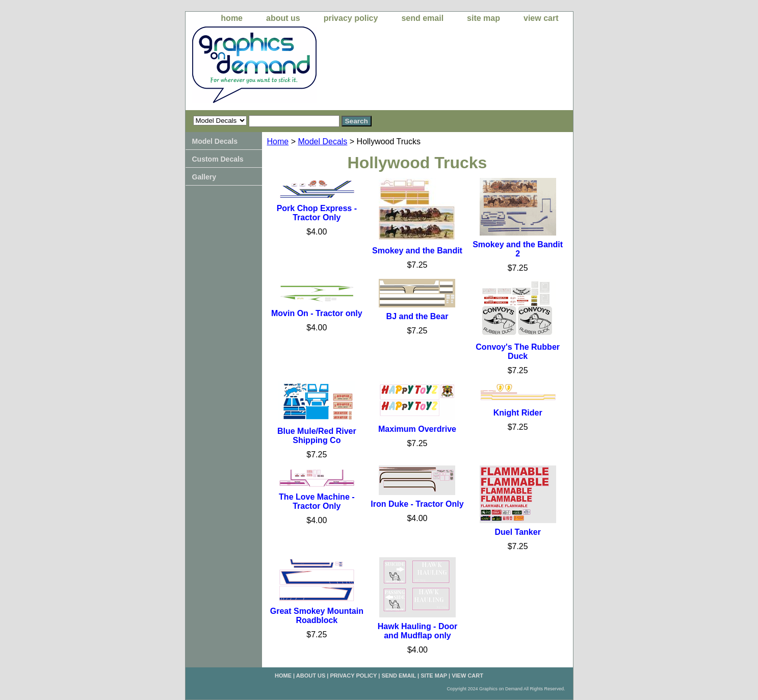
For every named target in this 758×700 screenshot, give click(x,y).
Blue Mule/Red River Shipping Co (317, 436)
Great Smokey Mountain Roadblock (317, 616)
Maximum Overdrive (417, 429)
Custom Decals (218, 159)
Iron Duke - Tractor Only (417, 504)
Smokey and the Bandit (417, 251)
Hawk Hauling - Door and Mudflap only (417, 631)
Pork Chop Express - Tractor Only (317, 213)
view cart (541, 18)
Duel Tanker (517, 532)
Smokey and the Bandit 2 (518, 249)
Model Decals (322, 141)
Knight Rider (518, 413)
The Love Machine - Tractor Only (317, 501)
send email (422, 18)
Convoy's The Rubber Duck (518, 352)
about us (283, 18)
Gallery (204, 177)
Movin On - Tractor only (317, 313)
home (232, 18)
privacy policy (351, 18)
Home (278, 141)
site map (483, 18)
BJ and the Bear (417, 316)
